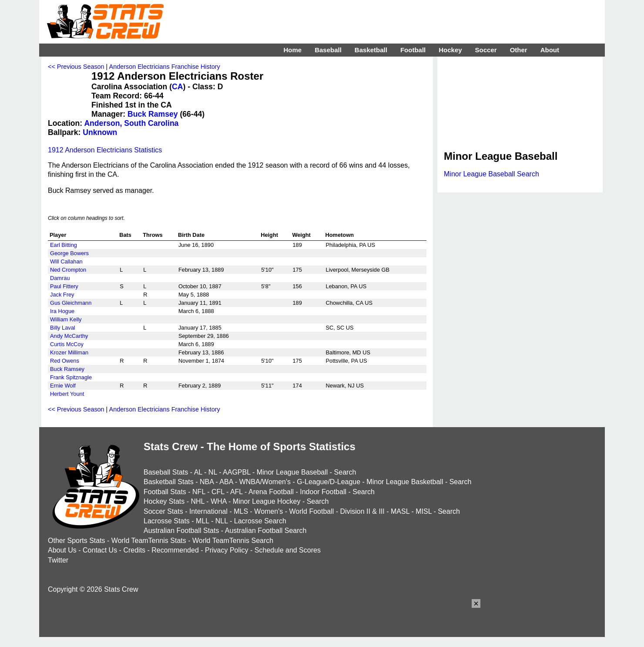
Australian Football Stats (181, 531)
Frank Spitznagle (71, 377)
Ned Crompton (68, 270)
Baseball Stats (166, 472)
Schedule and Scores (288, 550)
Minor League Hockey (267, 501)
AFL (236, 492)
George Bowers (69, 253)
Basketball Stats (169, 482)
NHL (197, 501)
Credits (134, 550)
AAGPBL (236, 472)
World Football (311, 511)
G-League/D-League (329, 482)
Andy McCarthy (69, 336)
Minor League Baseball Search (491, 174)
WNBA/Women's (265, 482)
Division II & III (362, 511)
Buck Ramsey (153, 114)
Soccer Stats (163, 511)
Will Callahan (66, 261)
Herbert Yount (67, 394)
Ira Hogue (62, 311)
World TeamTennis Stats (149, 541)
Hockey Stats (164, 501)
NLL (222, 521)
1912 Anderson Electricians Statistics (105, 150)
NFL (199, 492)
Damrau (60, 278)
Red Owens (65, 361)
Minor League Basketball (405, 482)
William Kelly (66, 319)
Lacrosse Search (260, 521)
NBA (207, 482)
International (208, 511)
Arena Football (271, 492)
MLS (241, 511)
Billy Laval (63, 328)
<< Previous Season (76, 67)
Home (292, 50)
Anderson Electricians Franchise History (165, 67)
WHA (218, 501)
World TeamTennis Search (233, 541)
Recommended (175, 550)
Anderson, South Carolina (131, 123)
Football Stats (165, 492)
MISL (424, 511)
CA (177, 87)
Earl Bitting (64, 245)
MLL (203, 521)
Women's (268, 511)
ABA (226, 482)
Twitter (58, 560)
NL (213, 472)
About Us (62, 550)
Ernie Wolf (63, 386)
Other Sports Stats (77, 541)
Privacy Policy (227, 550)
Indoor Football (323, 492)
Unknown (100, 132)
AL (198, 472)
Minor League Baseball (292, 472)
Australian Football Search (266, 531)
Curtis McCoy (67, 344)
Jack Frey (62, 295)
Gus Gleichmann (71, 303)
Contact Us (100, 550)
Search (345, 472)
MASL (400, 511)
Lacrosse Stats (167, 521)
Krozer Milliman (69, 352)
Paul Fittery (64, 286)
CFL (218, 492)
